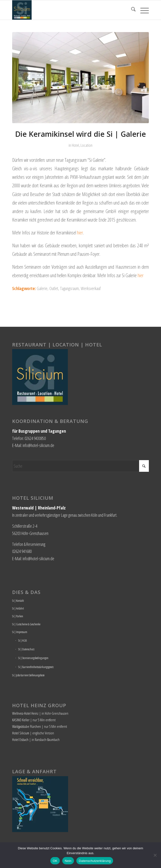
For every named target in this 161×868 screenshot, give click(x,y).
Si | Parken (18, 616)
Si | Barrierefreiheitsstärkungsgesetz (36, 667)
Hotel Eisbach (20, 739)
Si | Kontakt (18, 601)
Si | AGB (22, 640)
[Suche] (131, 10)
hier (80, 232)
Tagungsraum (69, 288)
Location (86, 145)
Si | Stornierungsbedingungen (33, 658)
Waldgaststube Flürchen (27, 726)
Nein (68, 861)
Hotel (75, 145)
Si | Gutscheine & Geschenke (26, 624)
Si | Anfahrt (18, 608)
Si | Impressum (20, 632)
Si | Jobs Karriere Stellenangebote (28, 675)
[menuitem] (131, 10)
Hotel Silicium (21, 733)
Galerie (42, 288)
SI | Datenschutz (26, 649)
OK (55, 861)
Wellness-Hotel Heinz (25, 713)
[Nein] (155, 855)
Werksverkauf (91, 288)
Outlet (54, 288)
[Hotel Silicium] (67, 10)
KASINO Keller (21, 720)
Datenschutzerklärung (95, 861)
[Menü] (142, 10)
